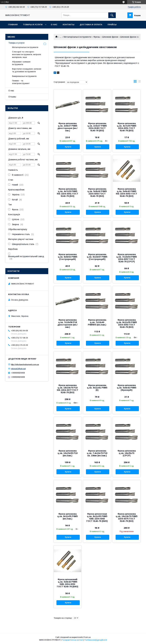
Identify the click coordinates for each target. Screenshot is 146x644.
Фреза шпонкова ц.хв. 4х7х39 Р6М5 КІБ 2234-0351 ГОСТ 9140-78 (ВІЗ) (68, 192)
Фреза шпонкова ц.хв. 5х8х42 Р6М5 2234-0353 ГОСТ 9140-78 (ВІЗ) (97, 192)
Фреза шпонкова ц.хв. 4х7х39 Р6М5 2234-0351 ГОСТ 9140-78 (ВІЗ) (127, 127)
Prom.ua (87, 637)
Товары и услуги (33, 25)
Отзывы (12, 97)
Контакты (69, 25)
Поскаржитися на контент (72, 640)
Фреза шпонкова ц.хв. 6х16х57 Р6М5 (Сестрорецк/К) (97, 257)
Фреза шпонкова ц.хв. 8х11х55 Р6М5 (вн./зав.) (67, 516)
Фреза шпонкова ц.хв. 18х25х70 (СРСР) (127, 453)
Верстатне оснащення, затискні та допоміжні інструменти (27, 70)
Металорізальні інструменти (77, 37)
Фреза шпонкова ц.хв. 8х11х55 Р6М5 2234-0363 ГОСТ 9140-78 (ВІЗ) (127, 323)
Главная (13, 25)
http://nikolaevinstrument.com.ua (25, 364)
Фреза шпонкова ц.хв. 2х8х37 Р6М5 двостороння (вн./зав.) (67, 127)
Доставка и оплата (91, 25)
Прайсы (112, 25)
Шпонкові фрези (110, 37)
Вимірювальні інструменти (24, 76)
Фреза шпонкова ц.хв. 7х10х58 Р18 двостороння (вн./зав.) (67, 323)
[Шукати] (112, 15)
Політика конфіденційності (96, 640)
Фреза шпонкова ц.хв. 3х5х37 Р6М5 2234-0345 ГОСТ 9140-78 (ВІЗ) (97, 127)
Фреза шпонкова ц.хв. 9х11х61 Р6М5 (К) (97, 388)
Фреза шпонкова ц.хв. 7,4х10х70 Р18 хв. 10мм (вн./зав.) (97, 453)
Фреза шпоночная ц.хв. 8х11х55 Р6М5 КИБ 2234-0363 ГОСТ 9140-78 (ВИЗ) (97, 517)
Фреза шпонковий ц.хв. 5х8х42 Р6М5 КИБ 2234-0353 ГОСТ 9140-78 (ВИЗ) (68, 583)
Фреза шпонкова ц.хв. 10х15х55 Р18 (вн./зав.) (68, 453)
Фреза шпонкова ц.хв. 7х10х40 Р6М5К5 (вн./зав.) (97, 322)
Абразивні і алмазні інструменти (21, 63)
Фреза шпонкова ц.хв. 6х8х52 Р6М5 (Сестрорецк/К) (68, 257)
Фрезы (97, 37)
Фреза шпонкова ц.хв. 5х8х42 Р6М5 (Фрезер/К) (127, 388)
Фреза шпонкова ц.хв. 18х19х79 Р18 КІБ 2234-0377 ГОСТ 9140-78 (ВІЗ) (68, 389)
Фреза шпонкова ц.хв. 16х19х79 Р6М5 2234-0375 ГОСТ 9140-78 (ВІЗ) (127, 517)
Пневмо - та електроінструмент (21, 82)
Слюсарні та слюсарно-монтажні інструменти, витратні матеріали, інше (27, 54)
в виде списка (139, 82)
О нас (54, 25)
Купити (68, 147)
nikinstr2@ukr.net (18, 369)
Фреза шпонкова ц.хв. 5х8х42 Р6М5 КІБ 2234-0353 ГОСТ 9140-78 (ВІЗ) (127, 192)
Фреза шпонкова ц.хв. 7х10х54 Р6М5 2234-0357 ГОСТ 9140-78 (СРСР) (127, 258)
